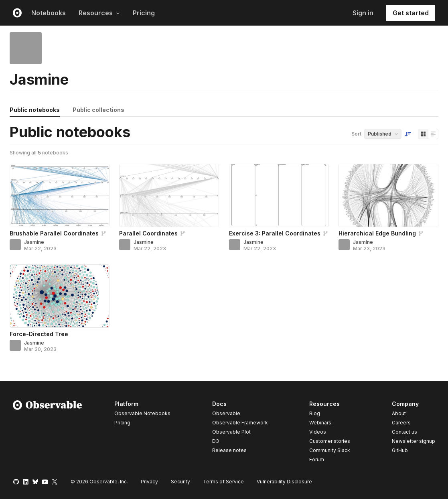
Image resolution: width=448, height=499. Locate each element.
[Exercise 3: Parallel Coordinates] (279, 195)
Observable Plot (231, 432)
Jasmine (34, 242)
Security (180, 482)
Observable (226, 413)
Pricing (144, 13)
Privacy (149, 482)
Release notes (229, 450)
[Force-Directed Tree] (60, 296)
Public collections (98, 110)
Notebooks (49, 13)
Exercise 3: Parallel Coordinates (275, 233)
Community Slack (330, 450)
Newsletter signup (414, 441)
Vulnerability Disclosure (284, 482)
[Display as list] (433, 134)
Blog (315, 413)
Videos (318, 432)
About (399, 413)
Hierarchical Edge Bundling (377, 233)
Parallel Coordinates (148, 233)
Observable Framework (240, 423)
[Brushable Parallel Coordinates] (60, 195)
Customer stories (330, 441)
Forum (317, 459)
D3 (216, 441)
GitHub (400, 450)
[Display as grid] (423, 134)
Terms (223, 482)
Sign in (363, 13)
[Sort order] (408, 134)
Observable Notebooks (142, 413)
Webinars (320, 423)
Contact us (404, 432)
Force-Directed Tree (39, 334)
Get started (411, 13)
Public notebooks (35, 110)
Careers (401, 423)
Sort (356, 134)
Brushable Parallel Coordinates (54, 233)
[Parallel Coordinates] (169, 195)
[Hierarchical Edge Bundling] (388, 195)
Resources (99, 13)
